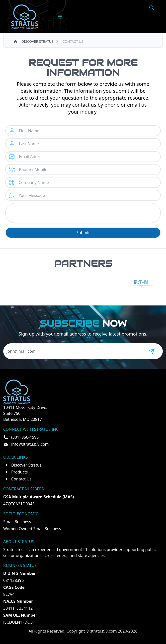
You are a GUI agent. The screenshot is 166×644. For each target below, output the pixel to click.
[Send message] (152, 351)
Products (20, 472)
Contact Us (21, 479)
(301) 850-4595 (25, 437)
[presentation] (83, 213)
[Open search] (152, 8)
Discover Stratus (26, 465)
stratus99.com (104, 631)
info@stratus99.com (30, 444)
